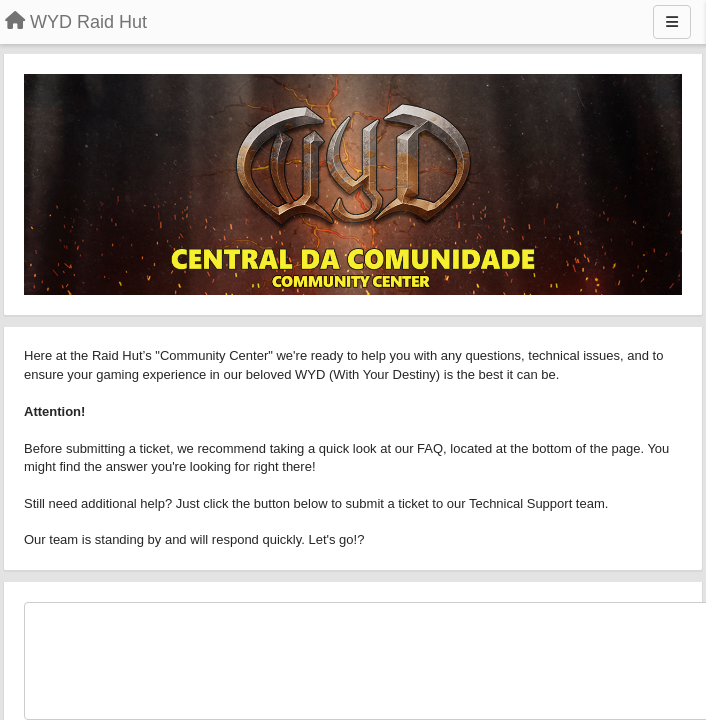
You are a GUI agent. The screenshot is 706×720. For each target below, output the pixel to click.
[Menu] (672, 22)
